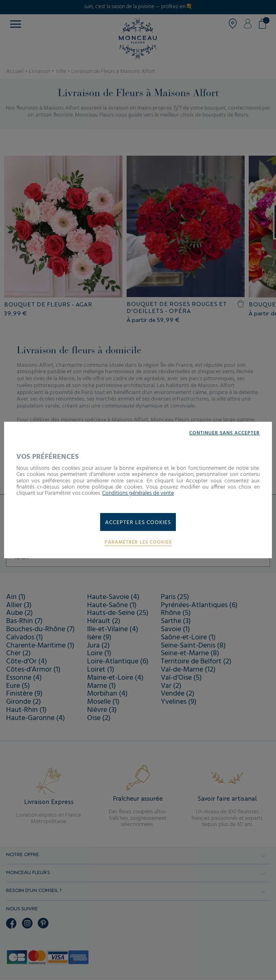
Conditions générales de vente (138, 493)
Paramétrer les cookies (138, 543)
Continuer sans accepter (225, 433)
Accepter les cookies (138, 523)
